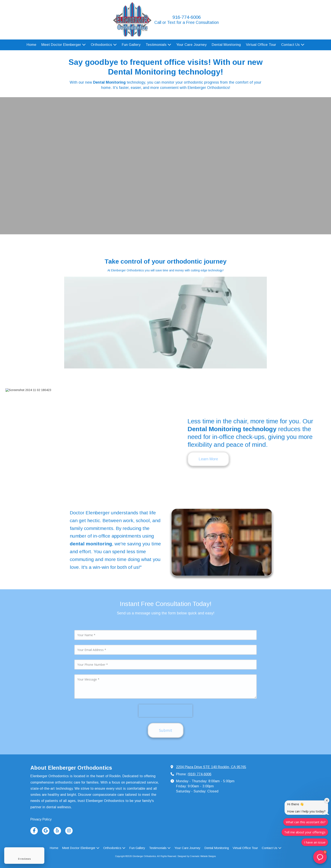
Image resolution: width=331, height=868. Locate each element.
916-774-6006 (187, 17)
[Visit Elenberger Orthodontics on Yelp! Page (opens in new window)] (57, 831)
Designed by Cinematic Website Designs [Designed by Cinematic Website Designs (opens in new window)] (197, 856)
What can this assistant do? (306, 822)
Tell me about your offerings (305, 832)
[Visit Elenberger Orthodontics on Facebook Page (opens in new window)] (34, 831)
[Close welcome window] (327, 800)
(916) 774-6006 (199, 774)
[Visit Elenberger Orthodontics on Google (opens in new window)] (46, 831)
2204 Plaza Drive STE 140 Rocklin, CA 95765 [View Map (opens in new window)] (211, 767)
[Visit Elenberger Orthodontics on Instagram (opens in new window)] (69, 831)
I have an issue (315, 842)
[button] (320, 857)
